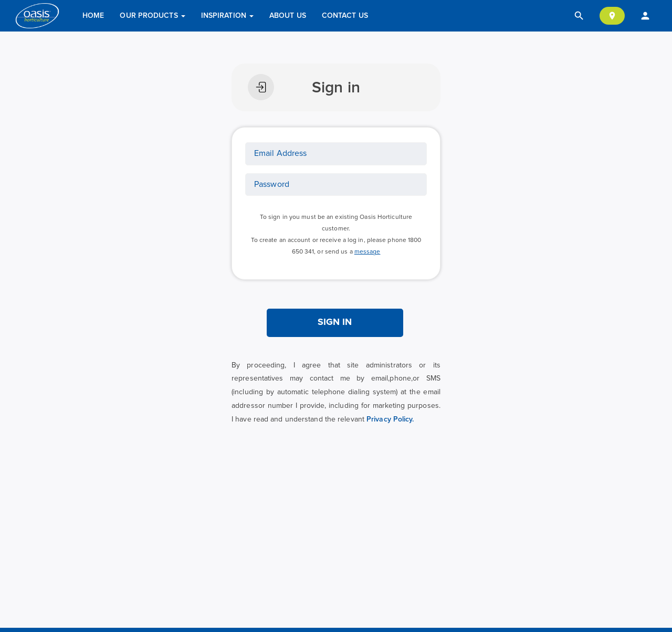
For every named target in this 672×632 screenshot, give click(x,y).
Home (93, 16)
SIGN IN (335, 322)
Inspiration (227, 16)
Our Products (152, 16)
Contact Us (345, 16)
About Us (288, 16)
